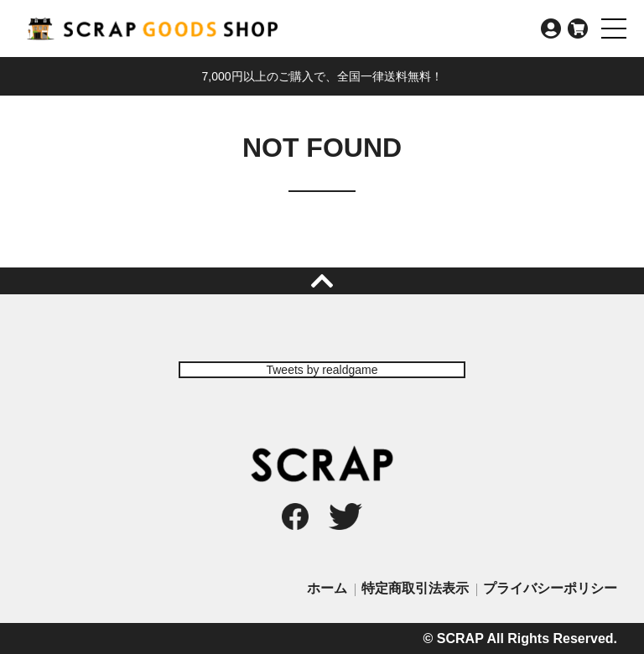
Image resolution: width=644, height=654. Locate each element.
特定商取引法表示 (415, 588)
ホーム (327, 588)
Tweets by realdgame (322, 370)
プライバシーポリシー (550, 588)
